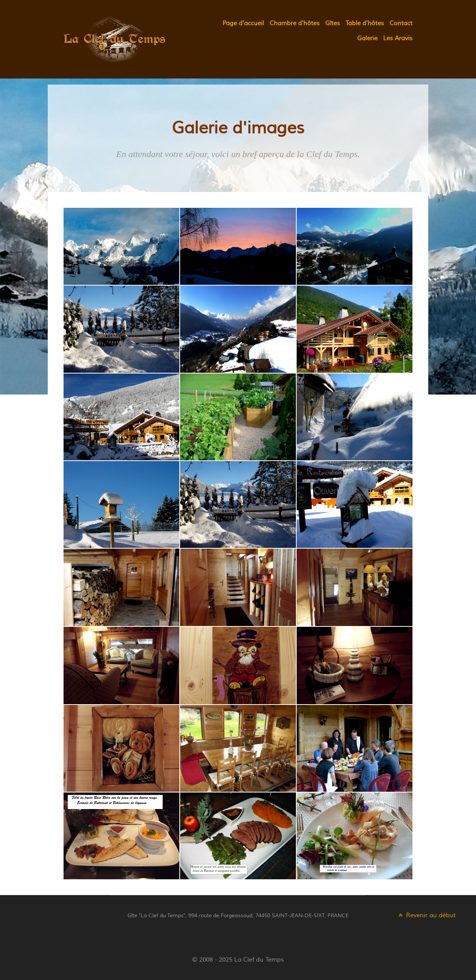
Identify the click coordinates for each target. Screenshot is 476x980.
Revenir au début (426, 915)
